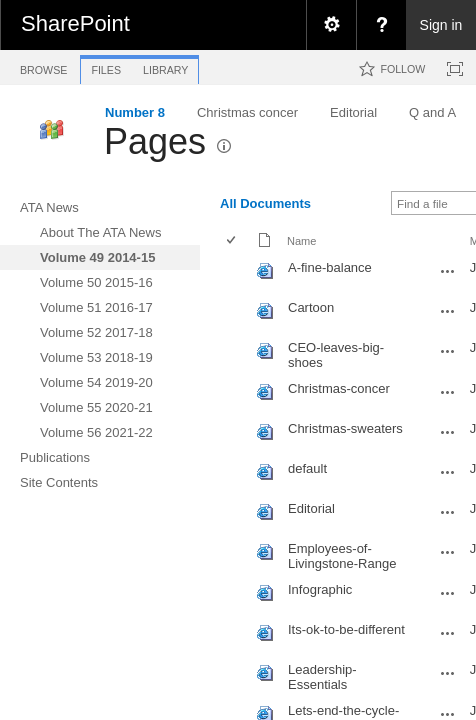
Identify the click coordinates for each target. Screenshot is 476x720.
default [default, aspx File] (307, 468)
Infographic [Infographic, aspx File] (320, 589)
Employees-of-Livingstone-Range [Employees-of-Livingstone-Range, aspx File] (342, 556)
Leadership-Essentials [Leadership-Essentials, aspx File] (322, 677)
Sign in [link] (441, 25)
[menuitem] (331, 25)
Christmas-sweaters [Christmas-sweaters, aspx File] (345, 428)
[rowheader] (236, 275)
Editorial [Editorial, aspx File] (311, 508)
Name (301, 241)
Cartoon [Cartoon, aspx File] (311, 307)
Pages (155, 141)
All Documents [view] (265, 203)
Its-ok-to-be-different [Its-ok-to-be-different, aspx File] (346, 629)
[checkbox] (232, 241)
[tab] (43, 66)
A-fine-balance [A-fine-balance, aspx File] (330, 267)
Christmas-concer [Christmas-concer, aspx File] (339, 388)
